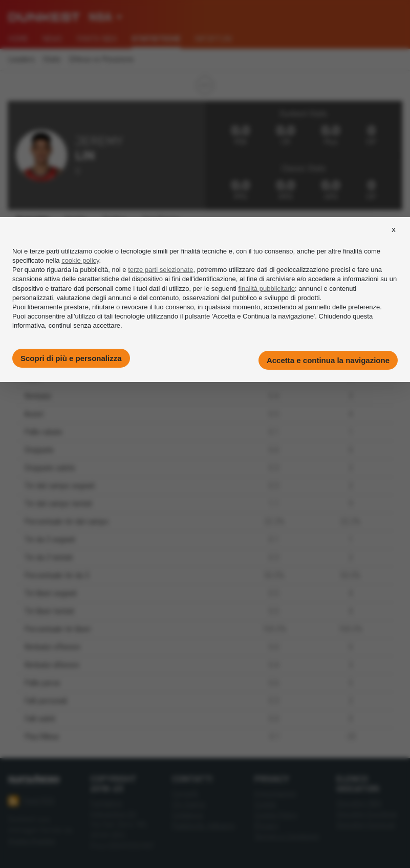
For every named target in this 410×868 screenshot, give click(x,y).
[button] (394, 239)
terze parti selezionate (160, 270)
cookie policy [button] (80, 260)
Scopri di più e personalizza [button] (71, 358)
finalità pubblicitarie (267, 289)
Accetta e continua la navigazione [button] (328, 360)
